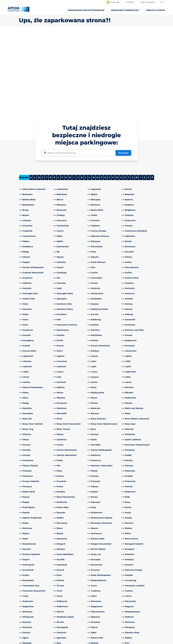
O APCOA (93, 598)
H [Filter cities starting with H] (70, 94)
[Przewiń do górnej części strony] (169, 580)
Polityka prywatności (28, 642)
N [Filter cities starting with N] (97, 94)
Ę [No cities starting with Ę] (58, 94)
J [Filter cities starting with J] (78, 94)
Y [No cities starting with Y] (141, 94)
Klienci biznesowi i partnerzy (102, 614)
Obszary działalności (98, 610)
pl (163, 2)
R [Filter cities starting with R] (117, 94)
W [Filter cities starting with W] (137, 94)
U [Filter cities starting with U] (133, 94)
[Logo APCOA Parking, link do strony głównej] (19, 9)
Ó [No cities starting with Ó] (109, 94)
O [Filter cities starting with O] (105, 94)
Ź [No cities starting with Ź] (148, 94)
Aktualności (94, 625)
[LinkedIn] (55, 598)
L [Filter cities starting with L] (86, 94)
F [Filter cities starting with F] (62, 94)
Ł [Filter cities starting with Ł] (90, 94)
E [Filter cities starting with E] (54, 94)
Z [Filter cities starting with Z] (144, 94)
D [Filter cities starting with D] (51, 94)
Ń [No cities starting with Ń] (101, 94)
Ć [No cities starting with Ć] (47, 94)
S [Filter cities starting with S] (121, 94)
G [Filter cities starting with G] (66, 94)
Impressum (47, 642)
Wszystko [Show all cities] (24, 94)
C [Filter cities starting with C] (43, 94)
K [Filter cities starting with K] (82, 94)
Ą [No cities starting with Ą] (35, 94)
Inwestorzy (94, 622)
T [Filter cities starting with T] (129, 94)
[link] (35, 106)
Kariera (92, 618)
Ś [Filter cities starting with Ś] (125, 94)
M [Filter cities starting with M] (94, 94)
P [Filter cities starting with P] (113, 94)
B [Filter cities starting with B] (39, 94)
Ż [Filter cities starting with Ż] (152, 94)
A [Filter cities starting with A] (31, 94)
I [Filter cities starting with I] (74, 94)
